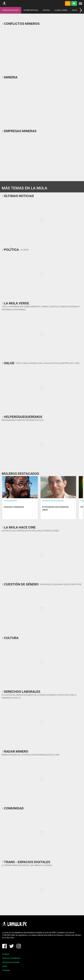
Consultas (6, 970)
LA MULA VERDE (61, 10)
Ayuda (5, 966)
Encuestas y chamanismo (14, 507)
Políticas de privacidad (11, 962)
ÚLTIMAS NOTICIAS (31, 10)
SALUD (75, 10)
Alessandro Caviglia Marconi (53, 501)
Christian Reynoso (10, 501)
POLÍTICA (46, 10)
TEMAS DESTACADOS (11, 10)
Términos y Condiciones (11, 958)
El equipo (6, 954)
